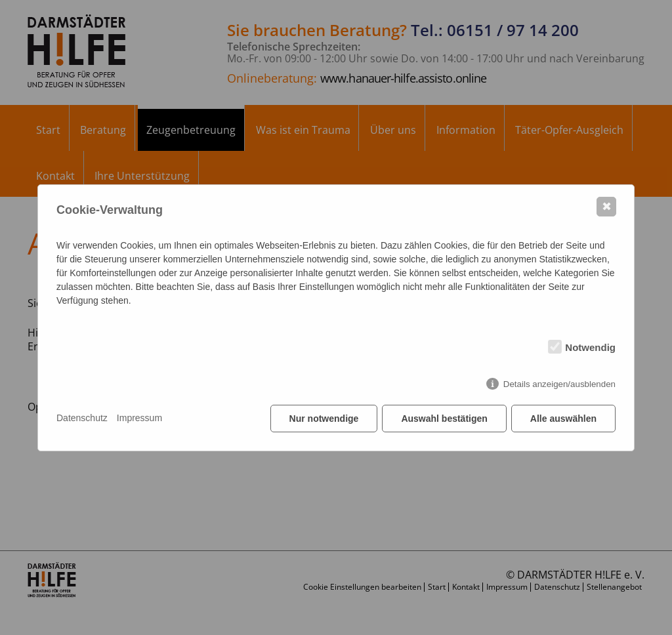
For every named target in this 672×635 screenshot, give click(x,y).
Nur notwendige (324, 419)
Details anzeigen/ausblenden (559, 384)
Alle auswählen (563, 419)
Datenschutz (82, 418)
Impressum (139, 418)
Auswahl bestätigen (444, 419)
